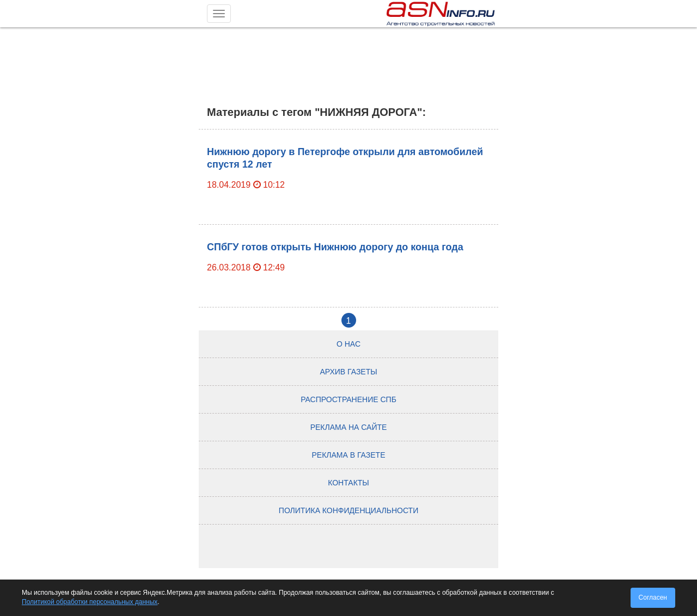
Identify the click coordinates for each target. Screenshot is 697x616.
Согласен (653, 597)
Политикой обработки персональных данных (90, 602)
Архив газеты (348, 372)
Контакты (348, 483)
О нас (348, 344)
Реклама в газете (349, 455)
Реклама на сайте (349, 427)
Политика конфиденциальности (348, 510)
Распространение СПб (348, 399)
